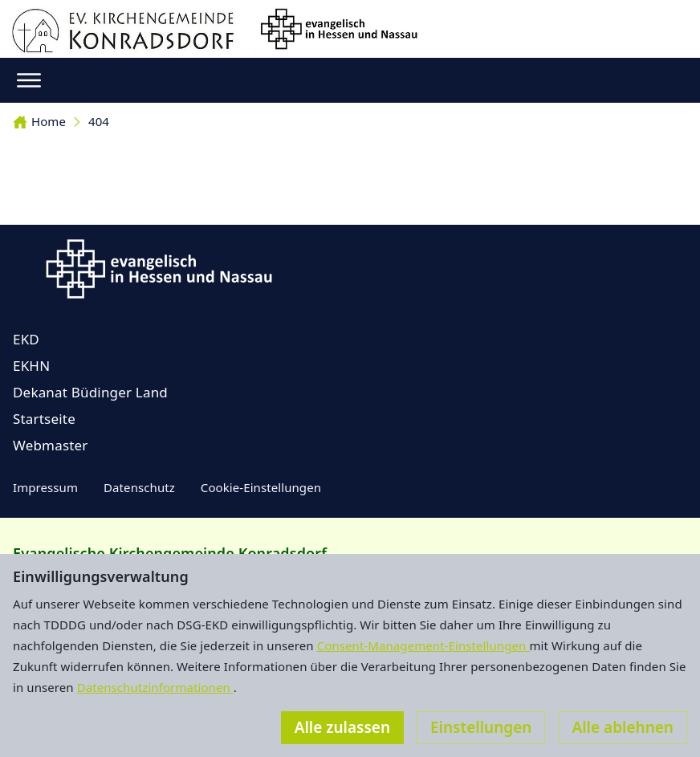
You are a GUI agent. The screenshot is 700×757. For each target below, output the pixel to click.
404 (99, 121)
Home (39, 121)
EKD (26, 339)
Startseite (44, 419)
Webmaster (51, 445)
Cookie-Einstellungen (261, 487)
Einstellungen (481, 727)
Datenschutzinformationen (155, 687)
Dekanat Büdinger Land (90, 392)
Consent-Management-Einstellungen (423, 645)
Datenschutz (139, 487)
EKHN (31, 366)
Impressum (45, 487)
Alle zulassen (342, 727)
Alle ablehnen (623, 727)
